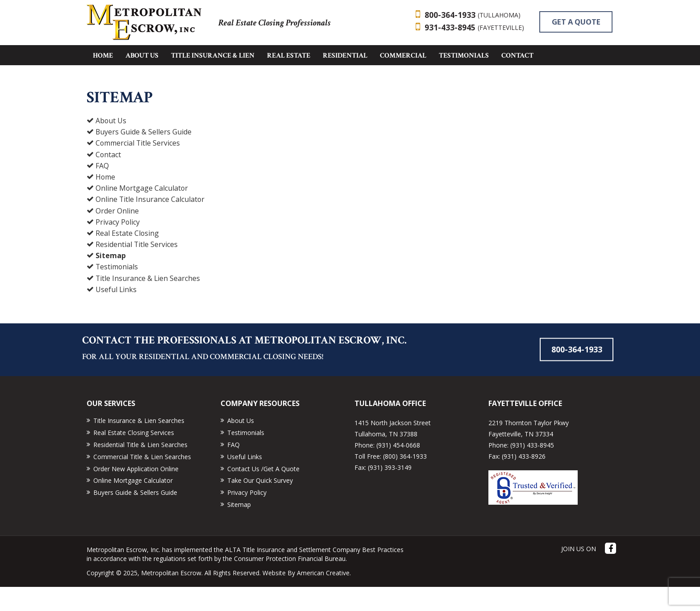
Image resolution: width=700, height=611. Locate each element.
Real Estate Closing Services (134, 457)
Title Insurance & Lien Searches (148, 302)
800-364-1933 (473, 15)
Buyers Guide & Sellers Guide (144, 156)
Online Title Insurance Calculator (150, 224)
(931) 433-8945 (532, 470)
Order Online (117, 235)
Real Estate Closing (127, 257)
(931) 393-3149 (390, 492)
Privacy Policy (118, 246)
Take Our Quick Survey (260, 505)
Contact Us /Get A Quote (263, 493)
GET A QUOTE (373, 53)
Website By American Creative (306, 597)
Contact (108, 179)
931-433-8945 (474, 28)
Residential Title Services (137, 269)
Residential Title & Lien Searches (140, 469)
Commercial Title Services (138, 167)
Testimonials (117, 291)
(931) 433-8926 (524, 481)
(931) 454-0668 (398, 470)
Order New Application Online (136, 493)
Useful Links (116, 314)
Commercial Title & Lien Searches (142, 481)
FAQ (102, 190)
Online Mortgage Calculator (142, 213)
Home (106, 201)
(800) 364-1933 (405, 481)
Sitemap (111, 280)
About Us (111, 145)
